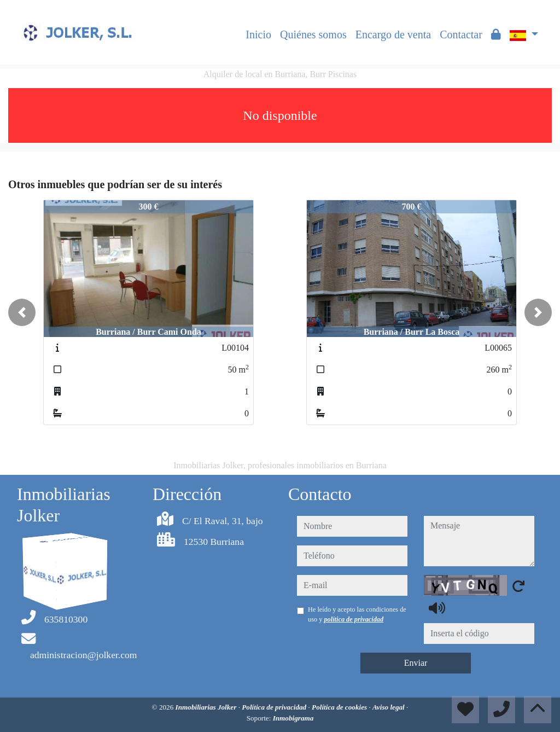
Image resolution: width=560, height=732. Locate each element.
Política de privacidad (275, 707)
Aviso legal (389, 707)
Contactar (461, 34)
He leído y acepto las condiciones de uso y (357, 614)
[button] (22, 312)
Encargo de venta (393, 34)
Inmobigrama (293, 718)
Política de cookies (340, 707)
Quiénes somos (313, 34)
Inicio (258, 34)
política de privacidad (354, 619)
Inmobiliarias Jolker (207, 707)
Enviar (416, 663)
